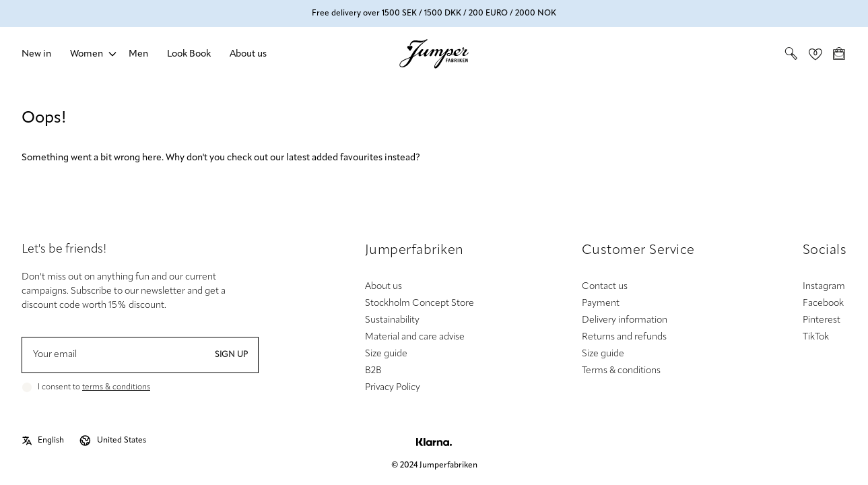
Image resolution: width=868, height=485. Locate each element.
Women (87, 54)
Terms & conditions (621, 371)
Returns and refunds (624, 337)
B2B (373, 371)
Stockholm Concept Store (420, 303)
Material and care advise (415, 337)
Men (138, 54)
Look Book (189, 54)
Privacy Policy (393, 388)
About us (248, 54)
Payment (601, 303)
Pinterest (822, 320)
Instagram (824, 287)
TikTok (816, 337)
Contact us (605, 287)
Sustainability (392, 320)
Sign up (231, 355)
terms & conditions (116, 387)
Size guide (386, 354)
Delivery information (625, 320)
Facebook (823, 303)
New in (36, 54)
